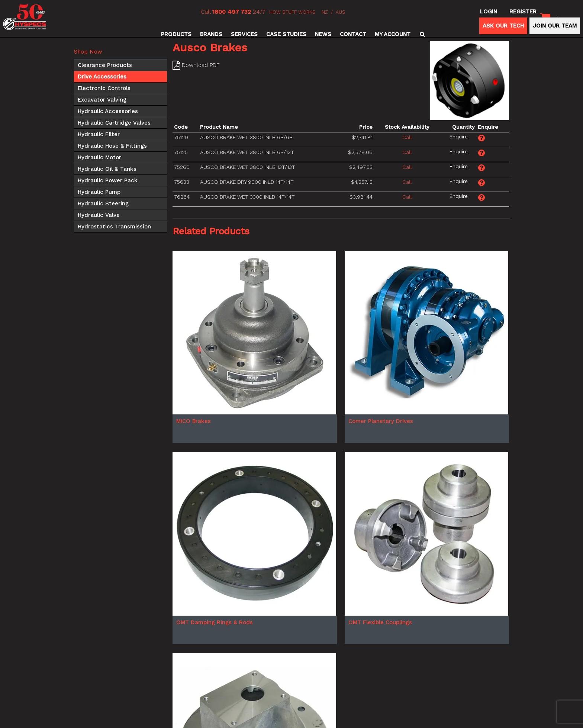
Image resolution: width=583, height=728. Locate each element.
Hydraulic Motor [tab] (99, 157)
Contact (353, 34)
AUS (341, 12)
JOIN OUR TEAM (555, 26)
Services (244, 34)
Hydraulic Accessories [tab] (108, 111)
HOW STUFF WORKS (292, 12)
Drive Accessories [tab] (102, 77)
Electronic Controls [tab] (104, 88)
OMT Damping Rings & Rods (215, 622)
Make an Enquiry (458, 137)
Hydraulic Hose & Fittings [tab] (112, 146)
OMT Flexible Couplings (380, 622)
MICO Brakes (194, 421)
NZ (325, 12)
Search (421, 34)
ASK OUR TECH (503, 26)
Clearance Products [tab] (105, 65)
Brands (211, 34)
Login (489, 12)
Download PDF (201, 65)
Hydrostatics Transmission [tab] (114, 227)
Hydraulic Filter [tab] (99, 134)
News (323, 34)
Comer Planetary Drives (381, 421)
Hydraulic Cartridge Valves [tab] (114, 123)
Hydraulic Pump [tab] (99, 192)
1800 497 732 (232, 12)
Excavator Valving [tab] (102, 100)
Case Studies (286, 34)
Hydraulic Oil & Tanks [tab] (107, 169)
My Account (393, 34)
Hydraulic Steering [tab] (103, 203)
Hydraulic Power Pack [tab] (108, 180)
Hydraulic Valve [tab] (99, 215)
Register (523, 12)
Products (176, 34)
